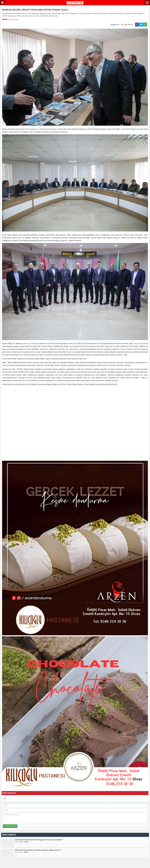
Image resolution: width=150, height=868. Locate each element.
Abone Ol (123, 25)
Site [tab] (5, 799)
